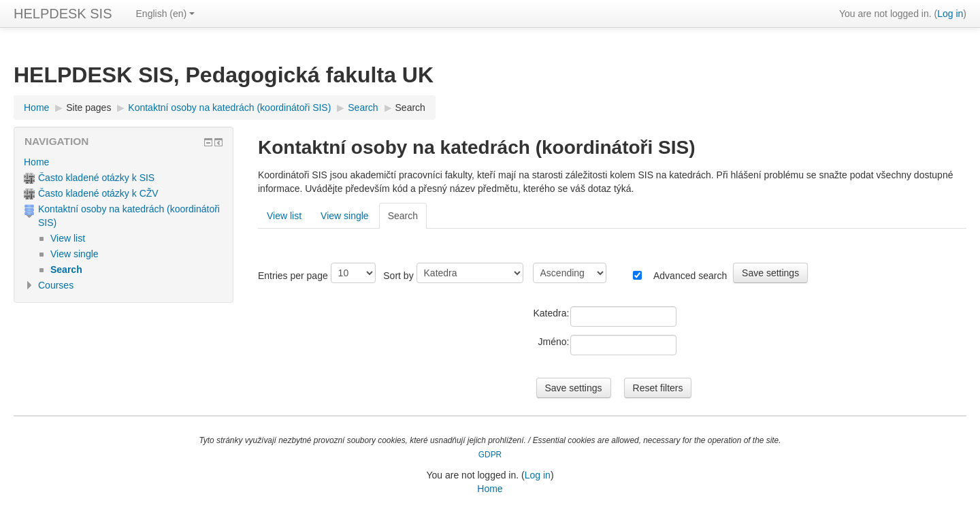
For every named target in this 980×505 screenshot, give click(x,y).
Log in (950, 14)
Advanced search (690, 276)
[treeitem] (124, 162)
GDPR (490, 455)
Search (410, 108)
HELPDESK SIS (63, 14)
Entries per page (293, 276)
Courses (56, 285)
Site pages (88, 108)
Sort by (398, 276)
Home (36, 162)
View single (345, 216)
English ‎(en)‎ (166, 14)
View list (284, 216)
